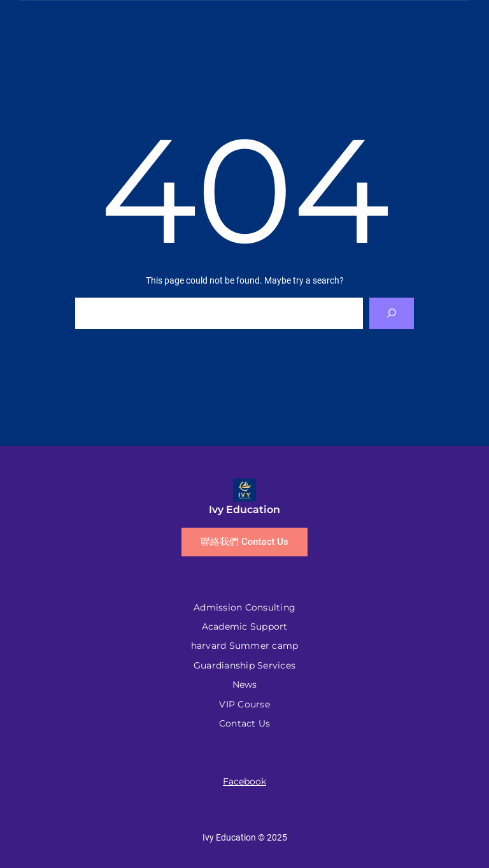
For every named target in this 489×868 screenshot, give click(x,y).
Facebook (244, 781)
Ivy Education (244, 510)
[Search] (392, 313)
